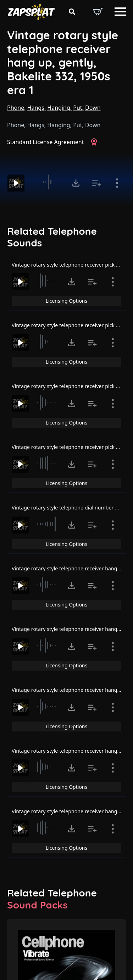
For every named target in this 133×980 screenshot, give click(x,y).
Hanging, (59, 108)
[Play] (16, 183)
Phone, (16, 108)
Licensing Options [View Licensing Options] (66, 301)
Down (93, 108)
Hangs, (37, 108)
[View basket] (98, 12)
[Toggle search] (72, 12)
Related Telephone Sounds (52, 237)
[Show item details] (117, 183)
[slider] (47, 182)
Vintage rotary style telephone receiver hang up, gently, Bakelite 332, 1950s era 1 (63, 62)
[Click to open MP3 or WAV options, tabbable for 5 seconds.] (76, 183)
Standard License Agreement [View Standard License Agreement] (46, 142)
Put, (78, 108)
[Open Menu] (120, 12)
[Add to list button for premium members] (96, 183)
